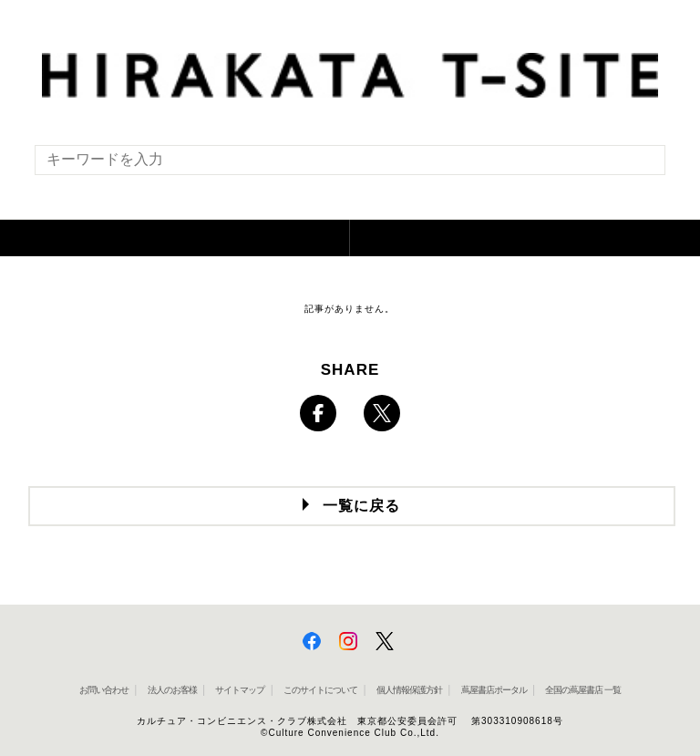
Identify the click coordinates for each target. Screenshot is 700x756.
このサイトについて (320, 690)
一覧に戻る (361, 506)
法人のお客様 (172, 690)
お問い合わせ (104, 690)
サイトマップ (240, 690)
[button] (175, 238)
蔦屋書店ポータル (494, 690)
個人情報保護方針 (409, 690)
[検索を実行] (640, 166)
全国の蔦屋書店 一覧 (583, 690)
